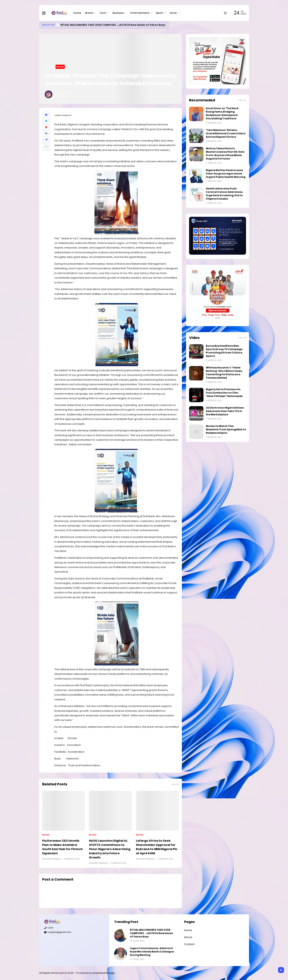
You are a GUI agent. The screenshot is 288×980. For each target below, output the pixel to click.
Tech (103, 13)
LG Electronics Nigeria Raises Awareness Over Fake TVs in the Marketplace (225, 411)
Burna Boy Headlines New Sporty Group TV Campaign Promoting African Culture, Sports (224, 351)
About (188, 937)
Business (118, 13)
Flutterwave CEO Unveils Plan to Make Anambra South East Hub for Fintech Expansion (62, 847)
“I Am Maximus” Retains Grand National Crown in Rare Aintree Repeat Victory (226, 134)
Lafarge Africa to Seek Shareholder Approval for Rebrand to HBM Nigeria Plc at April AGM (157, 847)
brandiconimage (104, 973)
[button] (46, 147)
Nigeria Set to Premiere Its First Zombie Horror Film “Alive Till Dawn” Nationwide (224, 393)
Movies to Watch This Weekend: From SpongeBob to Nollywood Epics (226, 430)
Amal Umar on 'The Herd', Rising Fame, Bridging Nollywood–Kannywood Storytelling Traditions (223, 113)
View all (175, 784)
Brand (89, 13)
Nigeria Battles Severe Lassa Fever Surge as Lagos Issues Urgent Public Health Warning (226, 174)
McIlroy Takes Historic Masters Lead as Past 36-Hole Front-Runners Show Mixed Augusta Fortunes (225, 154)
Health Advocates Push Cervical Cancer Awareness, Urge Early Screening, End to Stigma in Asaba (224, 194)
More (173, 13)
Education (48, 25)
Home (77, 13)
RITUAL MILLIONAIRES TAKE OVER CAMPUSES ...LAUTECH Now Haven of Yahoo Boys (113, 25)
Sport (160, 13)
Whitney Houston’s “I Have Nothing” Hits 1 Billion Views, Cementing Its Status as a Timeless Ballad (224, 373)
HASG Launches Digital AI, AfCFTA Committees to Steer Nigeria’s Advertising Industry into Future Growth (110, 849)
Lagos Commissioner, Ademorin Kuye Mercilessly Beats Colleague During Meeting (152, 952)
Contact (189, 944)
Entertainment (140, 13)
